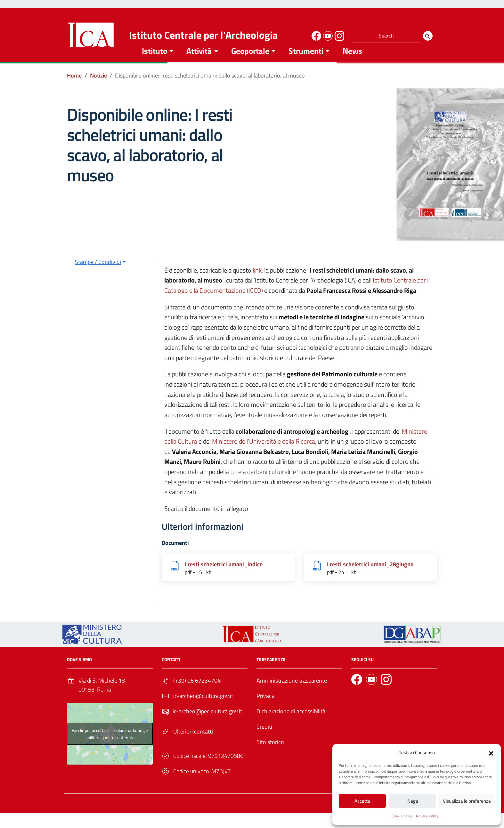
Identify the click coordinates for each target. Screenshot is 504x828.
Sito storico (270, 752)
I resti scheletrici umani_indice (224, 574)
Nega (413, 801)
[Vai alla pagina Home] (74, 85)
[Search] (428, 36)
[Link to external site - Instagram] (338, 35)
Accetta (362, 801)
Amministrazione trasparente (292, 690)
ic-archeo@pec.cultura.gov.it (207, 721)
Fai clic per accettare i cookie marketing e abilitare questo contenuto (110, 743)
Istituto (154, 61)
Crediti (264, 737)
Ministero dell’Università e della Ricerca (264, 451)
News (352, 61)
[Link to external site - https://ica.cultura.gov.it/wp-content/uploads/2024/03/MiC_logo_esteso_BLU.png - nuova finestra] (92, 643)
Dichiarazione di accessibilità (291, 721)
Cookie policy (402, 816)
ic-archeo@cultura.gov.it (203, 706)
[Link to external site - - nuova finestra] (412, 643)
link (257, 280)
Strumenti (306, 61)
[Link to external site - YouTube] (327, 35)
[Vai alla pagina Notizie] (98, 85)
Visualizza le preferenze (467, 801)
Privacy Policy (427, 816)
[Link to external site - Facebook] (315, 35)
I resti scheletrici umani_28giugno (370, 574)
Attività (199, 61)
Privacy (265, 706)
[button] (491, 752)
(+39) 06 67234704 (197, 690)
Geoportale (250, 61)
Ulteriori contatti (193, 741)
